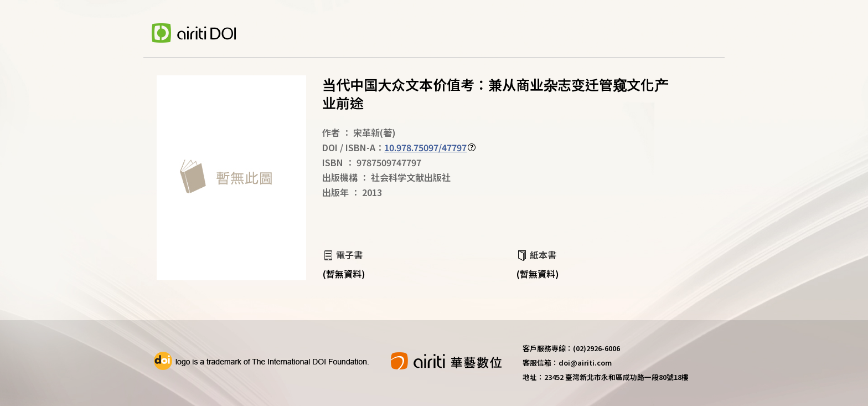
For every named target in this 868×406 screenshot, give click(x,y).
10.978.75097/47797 (425, 147)
